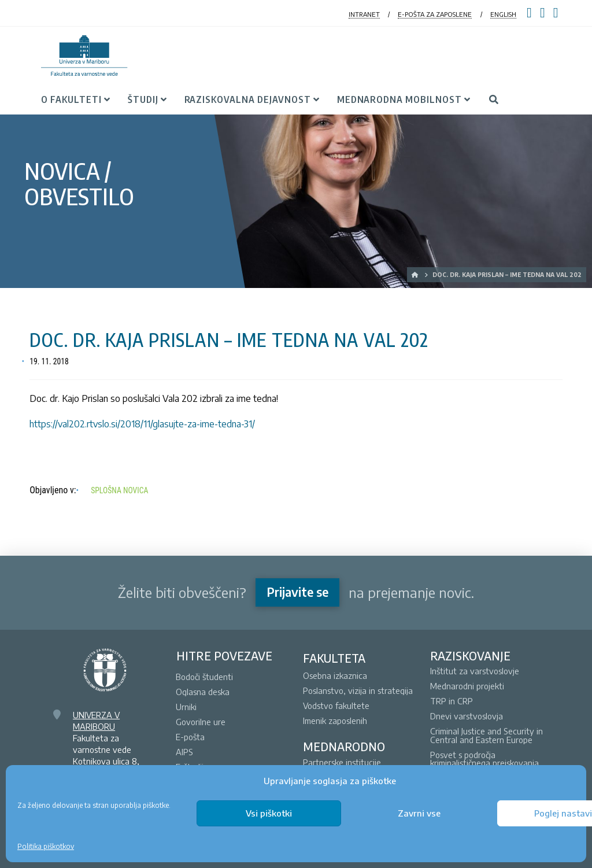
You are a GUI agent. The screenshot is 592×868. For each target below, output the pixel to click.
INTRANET (364, 14)
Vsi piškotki (269, 813)
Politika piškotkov (46, 846)
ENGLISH (503, 14)
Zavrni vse (419, 813)
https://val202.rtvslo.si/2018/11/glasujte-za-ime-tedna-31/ (142, 424)
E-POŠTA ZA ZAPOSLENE (435, 14)
